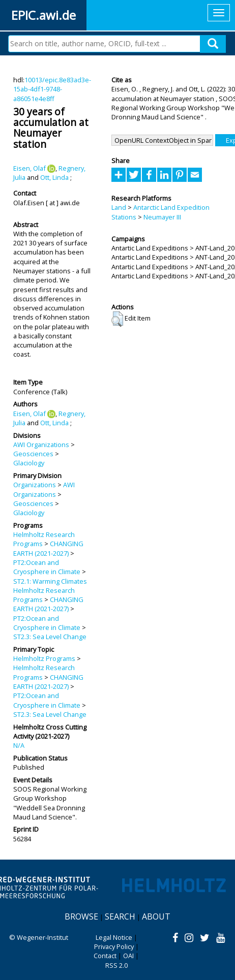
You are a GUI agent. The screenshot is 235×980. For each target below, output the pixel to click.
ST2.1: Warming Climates (50, 581)
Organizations (35, 485)
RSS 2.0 (116, 965)
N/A (19, 745)
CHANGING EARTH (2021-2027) (48, 548)
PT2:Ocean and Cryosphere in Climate (47, 567)
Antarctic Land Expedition (171, 207)
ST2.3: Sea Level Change (50, 637)
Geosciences (33, 454)
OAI (128, 956)
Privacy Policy (114, 946)
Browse (81, 916)
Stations (124, 217)
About (156, 916)
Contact (105, 956)
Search (120, 916)
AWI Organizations (41, 445)
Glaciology (29, 463)
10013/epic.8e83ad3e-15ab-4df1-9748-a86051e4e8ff (52, 89)
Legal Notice (114, 937)
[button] (117, 319)
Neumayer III (162, 217)
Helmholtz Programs (44, 658)
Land (119, 207)
